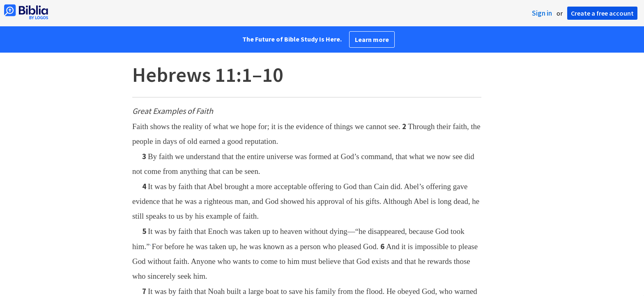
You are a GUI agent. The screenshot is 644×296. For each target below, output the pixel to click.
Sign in (542, 13)
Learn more (372, 39)
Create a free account (602, 13)
